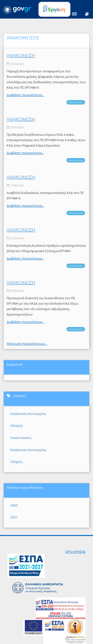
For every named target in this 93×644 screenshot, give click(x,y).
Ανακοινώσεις (76, 102)
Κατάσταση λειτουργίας (28, 414)
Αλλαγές (17, 426)
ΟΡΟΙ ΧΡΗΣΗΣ (75, 552)
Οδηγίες (17, 462)
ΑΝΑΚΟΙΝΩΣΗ (21, 55)
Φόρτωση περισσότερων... (27, 344)
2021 (14, 517)
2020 (14, 505)
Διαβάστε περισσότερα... (25, 95)
